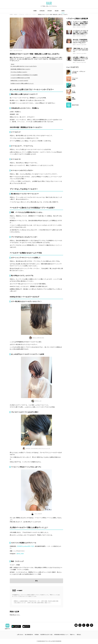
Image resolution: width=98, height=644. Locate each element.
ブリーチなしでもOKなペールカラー (19, 72)
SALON (57, 11)
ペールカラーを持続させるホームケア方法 (20, 78)
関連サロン (73, 635)
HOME (35, 11)
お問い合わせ (20, 635)
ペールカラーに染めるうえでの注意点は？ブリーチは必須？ (24, 75)
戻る (36, 581)
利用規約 (37, 635)
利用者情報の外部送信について (61, 635)
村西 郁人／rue (36, 401)
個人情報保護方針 (29, 635)
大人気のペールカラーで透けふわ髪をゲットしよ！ (22, 83)
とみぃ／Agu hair (36, 514)
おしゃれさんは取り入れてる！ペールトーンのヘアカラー (24, 66)
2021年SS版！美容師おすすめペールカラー (20, 69)
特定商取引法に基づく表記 (46, 635)
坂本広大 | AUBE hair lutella (37, 338)
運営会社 (79, 635)
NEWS (63, 11)
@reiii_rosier (20, 554)
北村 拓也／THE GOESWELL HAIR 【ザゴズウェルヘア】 (36, 449)
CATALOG (42, 11)
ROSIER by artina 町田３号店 (26, 546)
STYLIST (50, 11)
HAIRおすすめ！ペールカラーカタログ (19, 81)
